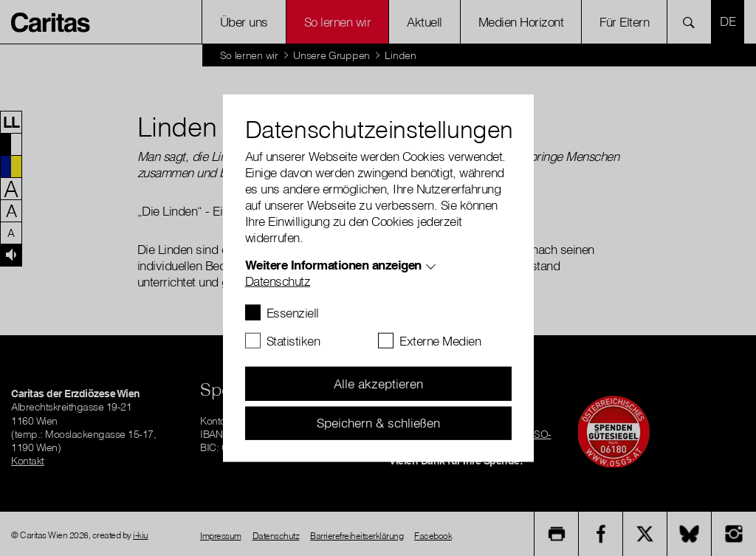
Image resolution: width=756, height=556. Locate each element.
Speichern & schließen (378, 423)
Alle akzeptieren (378, 384)
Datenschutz (278, 281)
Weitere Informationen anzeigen (333, 265)
